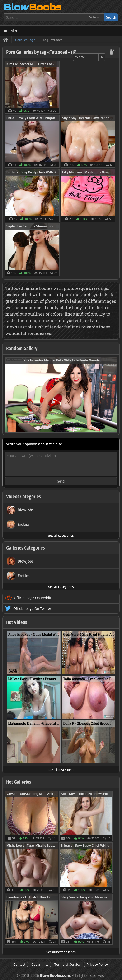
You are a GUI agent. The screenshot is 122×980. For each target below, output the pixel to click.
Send (61, 481)
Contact (19, 964)
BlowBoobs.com (55, 976)
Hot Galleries (19, 782)
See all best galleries (61, 952)
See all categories (61, 535)
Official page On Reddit (33, 598)
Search (111, 17)
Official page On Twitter (32, 609)
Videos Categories (23, 496)
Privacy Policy (97, 964)
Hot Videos (17, 622)
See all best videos (61, 770)
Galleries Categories (26, 548)
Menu (16, 31)
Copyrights (40, 964)
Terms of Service (68, 964)
